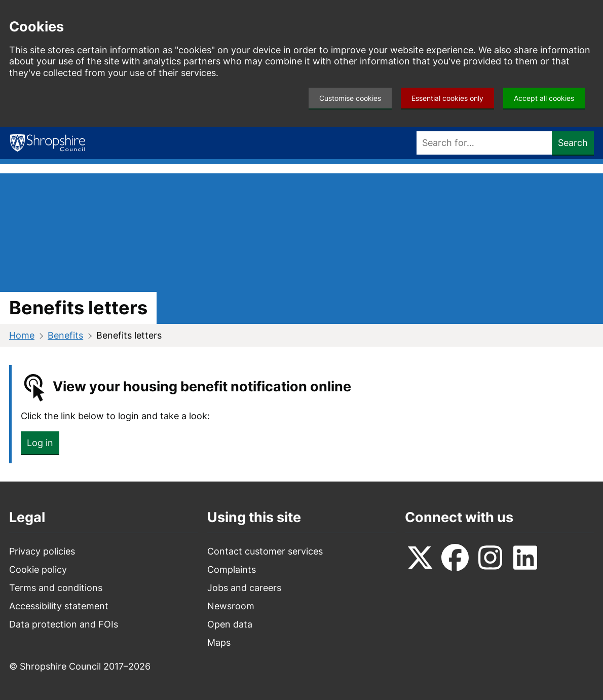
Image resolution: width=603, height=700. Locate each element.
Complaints (232, 569)
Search (573, 143)
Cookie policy (38, 569)
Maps (219, 642)
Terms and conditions (56, 588)
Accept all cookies (544, 98)
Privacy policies (42, 551)
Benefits (65, 335)
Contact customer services (265, 551)
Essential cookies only (447, 98)
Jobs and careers (244, 588)
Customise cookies (350, 98)
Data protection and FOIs (64, 624)
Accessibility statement (59, 606)
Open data (230, 624)
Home (22, 335)
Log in (40, 443)
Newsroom (231, 606)
